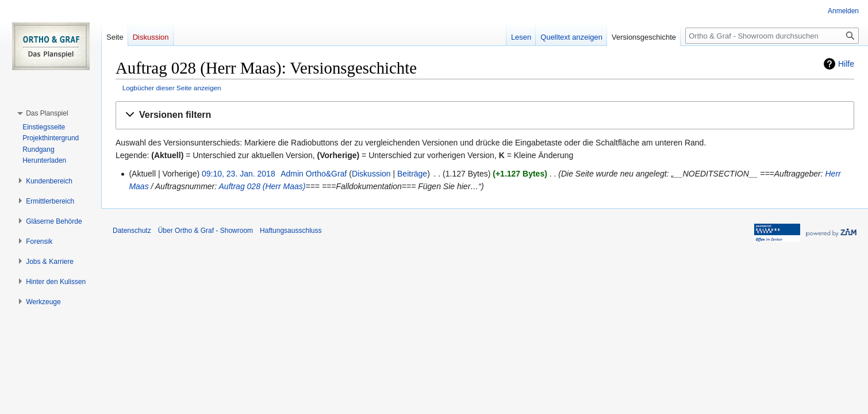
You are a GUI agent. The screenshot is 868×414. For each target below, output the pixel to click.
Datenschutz (132, 231)
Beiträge (412, 174)
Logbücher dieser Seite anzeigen (172, 88)
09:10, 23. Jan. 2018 (239, 174)
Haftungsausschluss (291, 231)
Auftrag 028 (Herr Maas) (262, 186)
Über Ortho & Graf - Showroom (206, 231)
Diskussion (371, 174)
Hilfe (846, 64)
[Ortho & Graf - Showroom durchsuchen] (772, 36)
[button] (485, 115)
